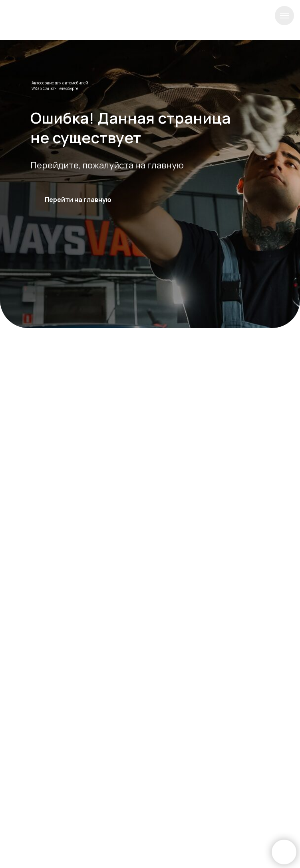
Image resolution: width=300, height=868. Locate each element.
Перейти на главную (78, 200)
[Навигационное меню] (284, 16)
